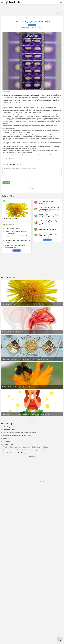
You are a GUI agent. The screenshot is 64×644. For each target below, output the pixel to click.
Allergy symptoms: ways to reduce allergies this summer (17, 237)
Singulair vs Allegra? (9, 444)
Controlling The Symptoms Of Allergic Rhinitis (47, 202)
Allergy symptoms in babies (13, 229)
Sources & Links (9, 158)
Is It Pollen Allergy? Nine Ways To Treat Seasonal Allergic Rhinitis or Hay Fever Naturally (49, 209)
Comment (6, 183)
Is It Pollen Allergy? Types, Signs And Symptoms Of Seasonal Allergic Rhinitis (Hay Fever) (49, 223)
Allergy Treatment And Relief (47, 229)
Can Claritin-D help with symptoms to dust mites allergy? (20, 433)
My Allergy (6, 438)
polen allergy (7, 427)
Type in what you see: (9, 178)
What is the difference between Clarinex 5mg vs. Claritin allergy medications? (26, 447)
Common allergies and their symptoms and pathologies (17, 242)
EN (61, 2)
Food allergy (7, 441)
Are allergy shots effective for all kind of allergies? (18, 435)
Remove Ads (59, 13)
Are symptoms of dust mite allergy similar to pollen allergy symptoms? (23, 450)
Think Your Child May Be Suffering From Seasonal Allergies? (49, 216)
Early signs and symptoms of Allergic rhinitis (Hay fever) (16, 232)
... (31, 18)
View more (17, 251)
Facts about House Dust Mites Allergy (14, 453)
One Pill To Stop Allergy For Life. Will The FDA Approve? (48, 235)
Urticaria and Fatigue (9, 430)
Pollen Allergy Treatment (10, 219)
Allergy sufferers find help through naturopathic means (15, 246)
